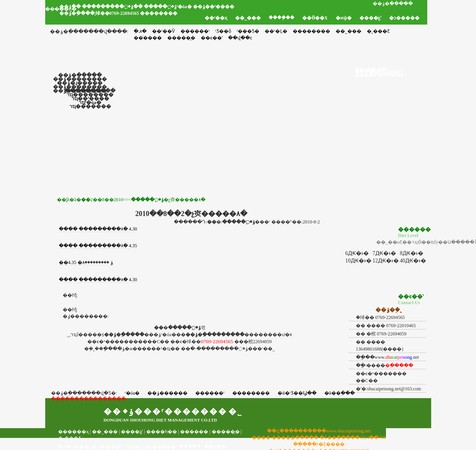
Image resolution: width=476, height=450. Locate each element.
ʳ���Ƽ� (248, 31)
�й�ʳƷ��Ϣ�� (297, 393)
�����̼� (226, 432)
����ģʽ (370, 18)
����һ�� (162, 432)
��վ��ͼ (216, 447)
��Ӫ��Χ (315, 18)
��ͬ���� (194, 432)
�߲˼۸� (140, 31)
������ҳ (73, 432)
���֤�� (190, 446)
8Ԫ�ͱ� (412, 253)
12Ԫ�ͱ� (386, 261)
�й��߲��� (340, 393)
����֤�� (281, 18)
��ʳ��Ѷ (164, 31)
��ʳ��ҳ (216, 18)
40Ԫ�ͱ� (413, 261)
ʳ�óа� (132, 393)
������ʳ (195, 31)
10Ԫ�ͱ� (358, 261)
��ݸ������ (167, 393)
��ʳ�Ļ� (276, 31)
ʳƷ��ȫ (223, 31)
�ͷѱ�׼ (344, 18)
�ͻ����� (404, 18)
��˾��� (248, 18)
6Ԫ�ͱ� (357, 253)
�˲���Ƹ (378, 31)
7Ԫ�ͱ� (384, 253)
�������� (311, 31)
